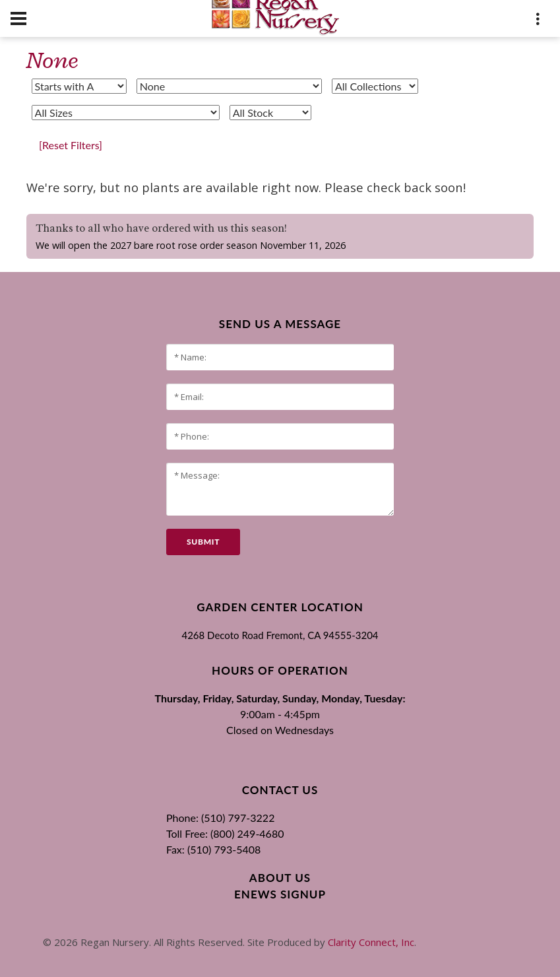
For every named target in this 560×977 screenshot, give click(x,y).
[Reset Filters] (71, 145)
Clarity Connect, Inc (371, 942)
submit (203, 542)
